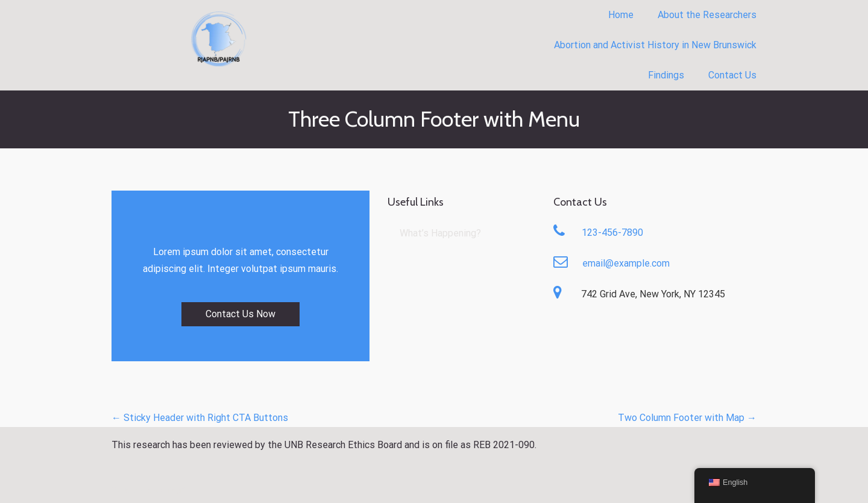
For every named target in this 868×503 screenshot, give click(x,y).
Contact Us (732, 75)
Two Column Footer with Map (687, 418)
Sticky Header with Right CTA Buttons (200, 418)
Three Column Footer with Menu (434, 119)
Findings (666, 75)
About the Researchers (707, 15)
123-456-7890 (612, 233)
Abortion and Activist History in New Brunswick (655, 45)
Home (621, 15)
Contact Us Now (241, 314)
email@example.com (626, 263)
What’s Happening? (440, 233)
